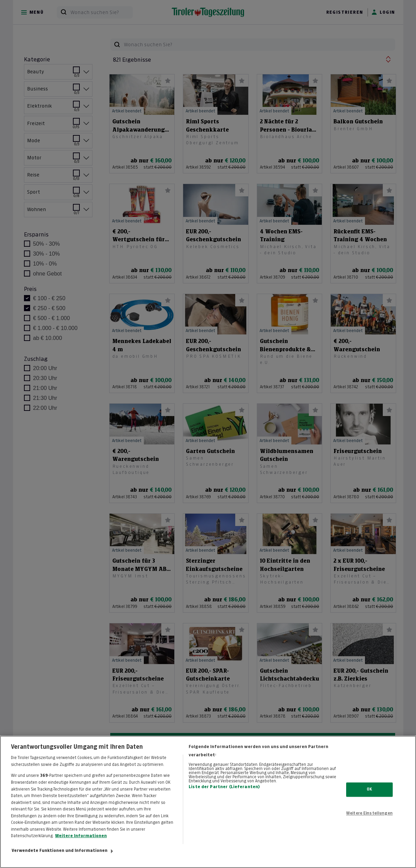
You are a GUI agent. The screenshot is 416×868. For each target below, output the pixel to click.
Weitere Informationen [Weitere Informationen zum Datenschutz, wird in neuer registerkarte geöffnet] (81, 844)
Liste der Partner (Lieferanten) (224, 795)
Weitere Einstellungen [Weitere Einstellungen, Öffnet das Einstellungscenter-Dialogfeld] (369, 822)
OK (369, 798)
